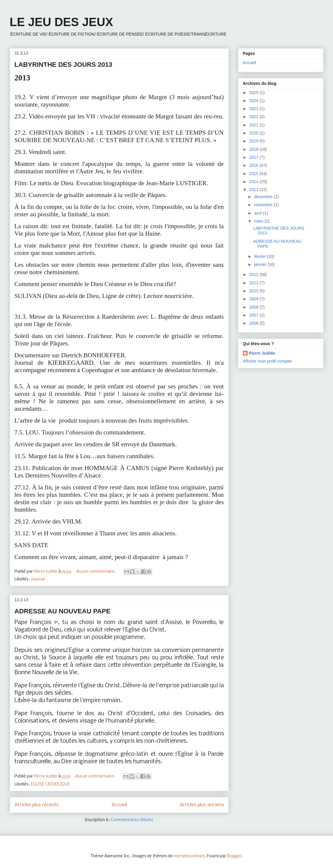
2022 (254, 117)
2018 (254, 149)
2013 (254, 190)
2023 (254, 109)
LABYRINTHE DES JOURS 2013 (63, 65)
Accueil (119, 805)
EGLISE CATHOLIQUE (50, 784)
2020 (254, 133)
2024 (254, 101)
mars (259, 221)
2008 (254, 307)
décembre (264, 197)
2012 (254, 274)
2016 (254, 165)
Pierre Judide (262, 353)
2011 (254, 283)
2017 (254, 157)
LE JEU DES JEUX (62, 22)
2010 (254, 291)
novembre (264, 205)
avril (259, 213)
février (260, 256)
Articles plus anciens (202, 805)
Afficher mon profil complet (267, 361)
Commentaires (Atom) (132, 820)
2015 (254, 174)
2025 (254, 93)
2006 (254, 323)
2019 (254, 141)
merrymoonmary (189, 856)
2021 (254, 125)
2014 (254, 182)
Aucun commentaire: (96, 572)
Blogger (234, 856)
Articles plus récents (37, 805)
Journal (38, 579)
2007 (254, 315)
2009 (254, 299)
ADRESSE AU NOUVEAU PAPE (63, 611)
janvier (261, 264)
